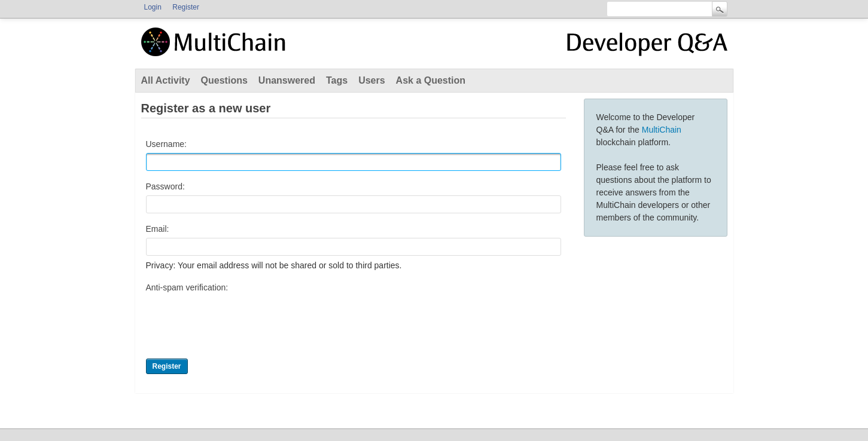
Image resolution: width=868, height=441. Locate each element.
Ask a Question (431, 80)
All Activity (166, 80)
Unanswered (287, 80)
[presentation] (237, 320)
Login (153, 7)
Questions (224, 80)
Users (371, 80)
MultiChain (662, 130)
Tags (337, 80)
